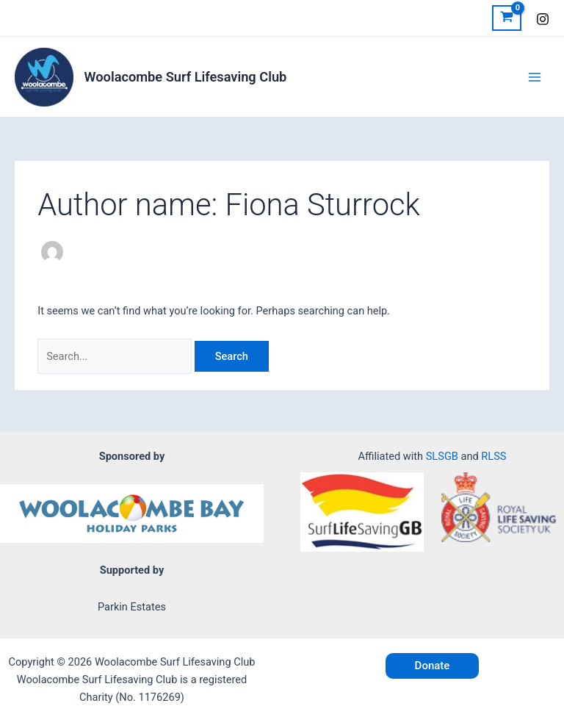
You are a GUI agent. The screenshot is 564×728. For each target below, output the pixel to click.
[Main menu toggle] (535, 76)
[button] (433, 666)
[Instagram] (543, 19)
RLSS (493, 456)
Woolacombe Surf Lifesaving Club (186, 77)
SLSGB (442, 456)
